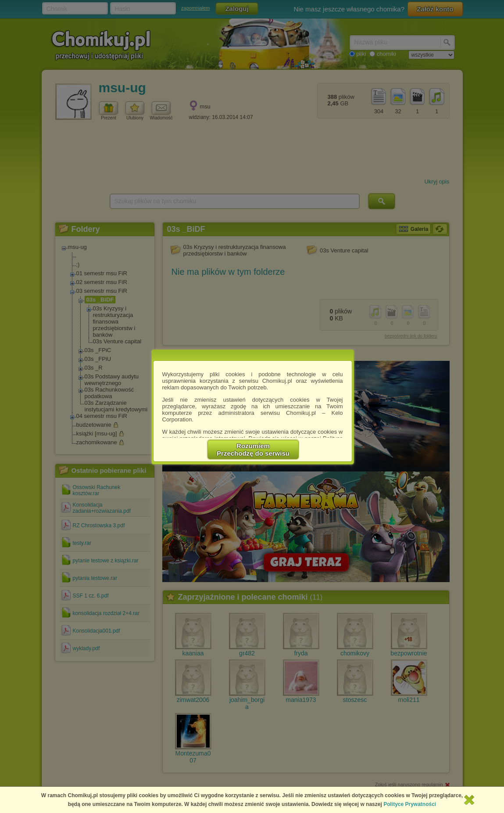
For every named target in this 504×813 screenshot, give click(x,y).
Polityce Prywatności (410, 804)
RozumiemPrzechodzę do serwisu (253, 450)
